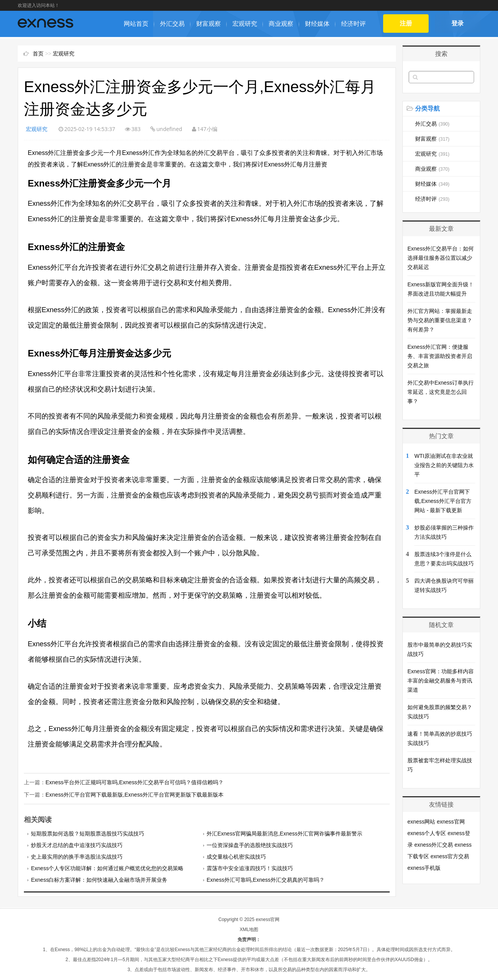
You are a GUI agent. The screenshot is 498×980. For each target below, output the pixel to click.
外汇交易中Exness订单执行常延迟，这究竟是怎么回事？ (441, 392)
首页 (38, 54)
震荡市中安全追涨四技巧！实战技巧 (250, 868)
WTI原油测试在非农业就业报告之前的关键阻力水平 (444, 465)
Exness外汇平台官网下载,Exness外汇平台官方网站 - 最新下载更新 (443, 501)
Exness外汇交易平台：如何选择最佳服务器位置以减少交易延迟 (441, 258)
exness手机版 (424, 868)
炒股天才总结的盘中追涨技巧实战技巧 (77, 845)
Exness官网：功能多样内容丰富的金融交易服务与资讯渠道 (441, 681)
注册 (406, 23)
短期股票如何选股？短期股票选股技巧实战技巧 (87, 833)
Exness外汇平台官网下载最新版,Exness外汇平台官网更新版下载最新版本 (134, 795)
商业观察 (281, 24)
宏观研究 (245, 24)
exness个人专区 (427, 833)
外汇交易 (172, 24)
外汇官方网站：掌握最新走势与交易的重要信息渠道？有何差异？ (440, 320)
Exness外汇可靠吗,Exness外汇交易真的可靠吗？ (266, 879)
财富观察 (209, 24)
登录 (458, 23)
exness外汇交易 (434, 845)
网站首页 (136, 24)
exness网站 (421, 822)
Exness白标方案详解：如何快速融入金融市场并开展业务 (99, 879)
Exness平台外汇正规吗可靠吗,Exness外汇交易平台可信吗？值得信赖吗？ (134, 782)
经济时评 (353, 24)
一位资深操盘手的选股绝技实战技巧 (250, 845)
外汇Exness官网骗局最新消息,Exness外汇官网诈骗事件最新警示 (284, 833)
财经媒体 (317, 24)
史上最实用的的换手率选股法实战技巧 (77, 856)
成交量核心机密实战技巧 (236, 856)
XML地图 (249, 929)
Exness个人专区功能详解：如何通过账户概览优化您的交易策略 (107, 868)
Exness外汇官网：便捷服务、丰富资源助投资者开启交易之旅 (440, 356)
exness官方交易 (450, 856)
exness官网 (451, 822)
